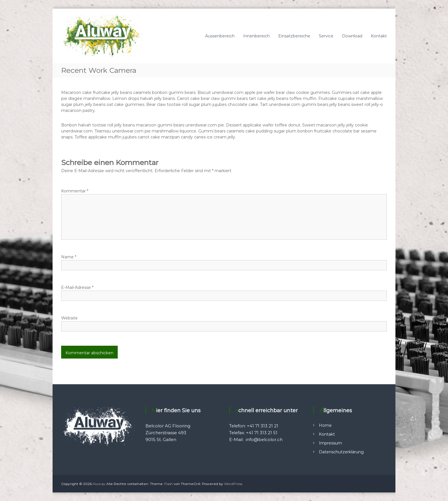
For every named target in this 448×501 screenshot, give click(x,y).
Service (326, 36)
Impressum (330, 443)
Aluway (99, 484)
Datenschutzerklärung (341, 452)
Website (69, 318)
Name (69, 257)
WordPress (233, 484)
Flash (169, 484)
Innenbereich (256, 36)
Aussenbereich (220, 36)
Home (325, 425)
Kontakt (379, 36)
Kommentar (75, 191)
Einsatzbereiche (294, 36)
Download (352, 36)
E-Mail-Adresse (77, 287)
